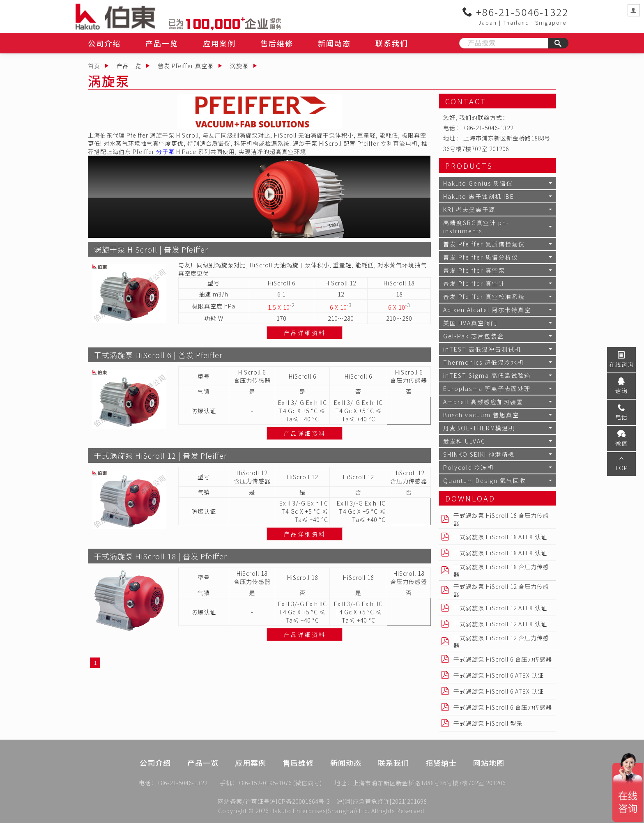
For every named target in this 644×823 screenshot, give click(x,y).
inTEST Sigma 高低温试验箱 (487, 375)
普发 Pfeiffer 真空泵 (186, 66)
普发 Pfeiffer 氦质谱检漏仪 (484, 244)
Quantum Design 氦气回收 (485, 480)
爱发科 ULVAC (464, 441)
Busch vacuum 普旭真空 (481, 415)
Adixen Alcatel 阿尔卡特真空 (487, 310)
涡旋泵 (239, 66)
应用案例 (219, 43)
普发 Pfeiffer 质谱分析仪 (481, 257)
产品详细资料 (305, 333)
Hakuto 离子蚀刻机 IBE (479, 196)
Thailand (516, 22)
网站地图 (489, 776)
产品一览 (162, 43)
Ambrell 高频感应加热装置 (483, 402)
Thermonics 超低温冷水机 (484, 362)
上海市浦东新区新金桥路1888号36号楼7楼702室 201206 (429, 785)
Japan (488, 22)
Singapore (551, 22)
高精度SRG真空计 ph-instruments (476, 227)
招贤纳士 (441, 776)
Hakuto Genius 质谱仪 (478, 183)
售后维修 (277, 43)
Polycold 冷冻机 (469, 467)
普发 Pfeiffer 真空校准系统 (484, 297)
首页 (94, 66)
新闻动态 (334, 43)
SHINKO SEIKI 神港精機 (479, 454)
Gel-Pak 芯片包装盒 (474, 336)
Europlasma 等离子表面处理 (487, 389)
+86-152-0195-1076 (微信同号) (280, 785)
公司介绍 (104, 43)
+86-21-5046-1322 (515, 12)
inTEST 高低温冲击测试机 (482, 349)
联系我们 (392, 43)
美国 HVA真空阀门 (470, 323)
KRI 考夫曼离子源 (469, 209)
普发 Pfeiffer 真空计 (474, 283)
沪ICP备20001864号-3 (300, 801)
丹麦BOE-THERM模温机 (479, 428)
